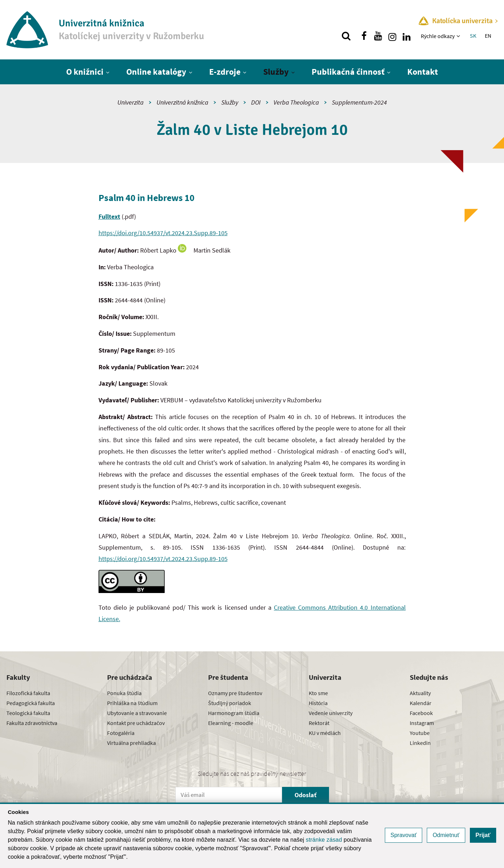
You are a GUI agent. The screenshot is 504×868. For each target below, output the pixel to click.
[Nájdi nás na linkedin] (407, 36)
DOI (256, 102)
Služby (276, 72)
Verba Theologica (296, 102)
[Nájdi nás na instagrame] (392, 36)
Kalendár (421, 703)
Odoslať (306, 795)
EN (488, 36)
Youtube (420, 733)
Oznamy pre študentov (235, 693)
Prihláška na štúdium (132, 703)
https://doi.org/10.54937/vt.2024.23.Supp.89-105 (163, 233)
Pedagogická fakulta (31, 703)
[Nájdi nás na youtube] (378, 36)
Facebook (421, 713)
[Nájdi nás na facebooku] (364, 36)
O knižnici (85, 72)
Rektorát (319, 723)
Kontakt (423, 72)
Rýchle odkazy (438, 36)
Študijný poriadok (230, 703)
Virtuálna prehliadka (131, 743)
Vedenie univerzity (331, 713)
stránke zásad (324, 840)
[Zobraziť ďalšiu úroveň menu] (459, 36)
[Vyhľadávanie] (346, 36)
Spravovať (404, 835)
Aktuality (420, 693)
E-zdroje (225, 72)
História (318, 703)
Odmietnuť (446, 835)
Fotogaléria (121, 733)
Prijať (483, 835)
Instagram (422, 723)
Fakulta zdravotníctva (32, 723)
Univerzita (131, 102)
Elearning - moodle (231, 723)
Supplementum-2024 (359, 102)
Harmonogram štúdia (234, 713)
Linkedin (420, 743)
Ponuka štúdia (124, 693)
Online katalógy (156, 72)
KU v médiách (325, 733)
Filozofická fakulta (28, 693)
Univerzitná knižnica (182, 102)
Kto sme (318, 693)
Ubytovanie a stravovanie (137, 713)
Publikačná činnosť (348, 72)
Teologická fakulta (28, 713)
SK (473, 36)
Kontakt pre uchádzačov (136, 723)
